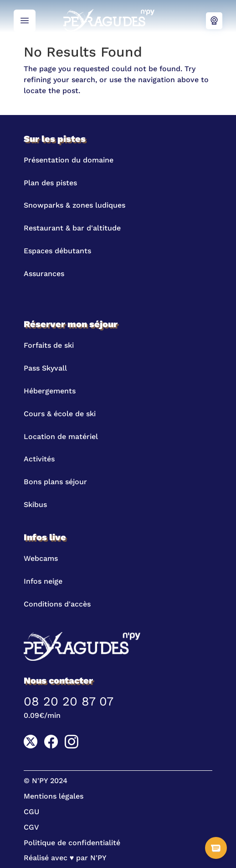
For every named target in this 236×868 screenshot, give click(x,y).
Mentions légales (54, 796)
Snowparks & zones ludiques (74, 205)
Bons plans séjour (55, 482)
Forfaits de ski (49, 345)
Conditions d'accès (57, 604)
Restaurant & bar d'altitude (72, 228)
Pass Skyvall (45, 368)
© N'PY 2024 (46, 781)
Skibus (35, 505)
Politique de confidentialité (72, 843)
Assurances (44, 274)
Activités (39, 459)
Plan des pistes (50, 183)
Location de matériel (61, 437)
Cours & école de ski (60, 414)
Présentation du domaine (69, 160)
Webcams (214, 21)
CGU (31, 812)
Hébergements (50, 391)
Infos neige (43, 581)
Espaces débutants (57, 251)
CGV (31, 827)
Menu (25, 21)
